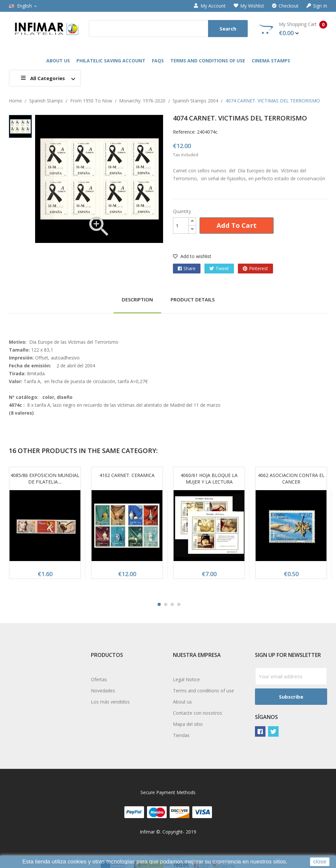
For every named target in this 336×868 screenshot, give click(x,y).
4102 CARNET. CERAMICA (127, 475)
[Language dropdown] (23, 6)
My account (210, 6)
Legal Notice (186, 679)
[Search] (168, 29)
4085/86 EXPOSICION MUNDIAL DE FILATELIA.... (45, 478)
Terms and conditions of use (203, 691)
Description (137, 299)
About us (182, 702)
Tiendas (181, 735)
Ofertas (99, 679)
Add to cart (237, 225)
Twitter (273, 731)
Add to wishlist (192, 256)
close (320, 862)
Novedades (103, 691)
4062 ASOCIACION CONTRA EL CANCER (291, 478)
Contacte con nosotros (198, 713)
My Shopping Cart (293, 29)
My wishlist (249, 6)
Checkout (285, 6)
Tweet (222, 268)
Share (189, 268)
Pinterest (259, 268)
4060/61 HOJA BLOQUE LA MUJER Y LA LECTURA (209, 478)
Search (228, 29)
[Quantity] (181, 226)
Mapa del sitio (188, 724)
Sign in (317, 6)
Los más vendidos (110, 702)
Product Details (193, 299)
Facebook (260, 731)
